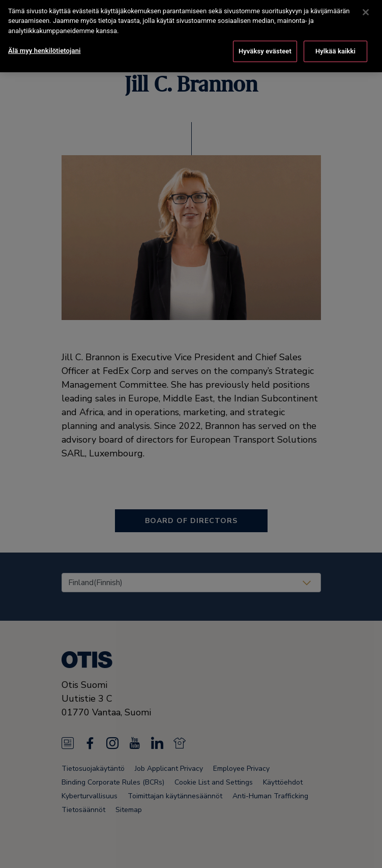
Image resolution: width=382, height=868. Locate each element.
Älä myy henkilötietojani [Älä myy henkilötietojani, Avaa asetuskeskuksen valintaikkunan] (45, 44)
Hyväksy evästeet (265, 44)
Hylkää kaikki (335, 44)
